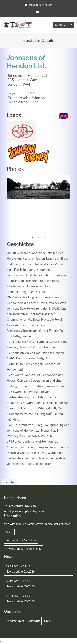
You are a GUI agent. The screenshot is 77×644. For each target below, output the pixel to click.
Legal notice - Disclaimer (21, 540)
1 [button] (32, 238)
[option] (38, 187)
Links (47, 621)
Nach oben (10, 482)
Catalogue (34, 621)
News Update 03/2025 (20, 586)
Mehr (9, 532)
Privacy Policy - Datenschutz (24, 549)
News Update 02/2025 (20, 601)
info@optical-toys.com (40, 5)
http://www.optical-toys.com (26, 511)
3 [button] (45, 238)
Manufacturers (15, 621)
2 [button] (39, 238)
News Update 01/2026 (20, 571)
